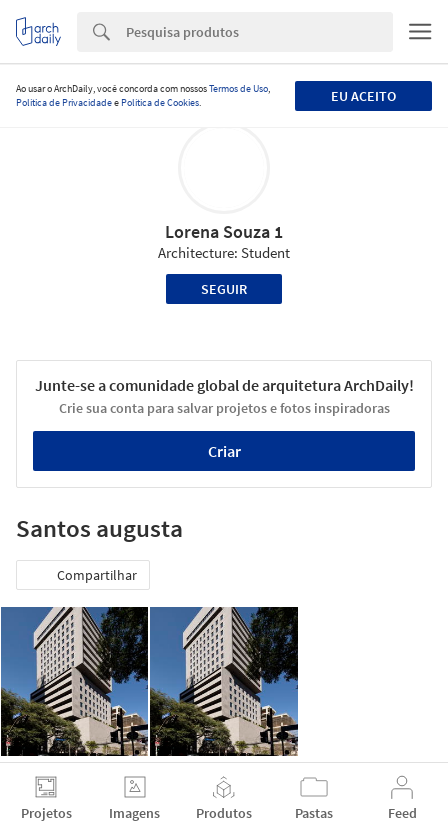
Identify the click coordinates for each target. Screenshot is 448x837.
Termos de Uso (238, 88)
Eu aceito (363, 96)
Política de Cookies (160, 102)
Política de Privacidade (64, 102)
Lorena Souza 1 (224, 231)
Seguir (224, 289)
